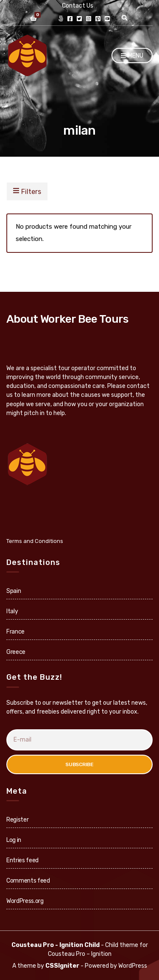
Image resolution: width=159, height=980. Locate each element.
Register (17, 820)
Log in (14, 840)
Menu (132, 56)
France (15, 632)
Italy (12, 611)
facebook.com (70, 19)
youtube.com (107, 19)
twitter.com (79, 19)
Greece (16, 652)
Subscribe (79, 764)
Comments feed (28, 881)
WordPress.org (25, 901)
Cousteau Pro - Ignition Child (56, 945)
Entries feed (22, 860)
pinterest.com (98, 19)
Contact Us (78, 6)
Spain (14, 591)
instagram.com (89, 19)
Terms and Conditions (35, 541)
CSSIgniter (62, 966)
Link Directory (61, 19)
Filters (27, 191)
